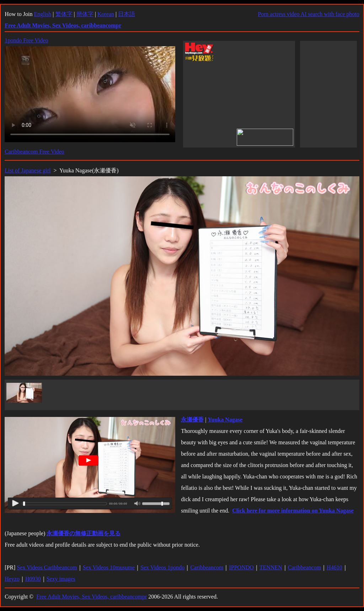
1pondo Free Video (26, 40)
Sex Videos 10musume (109, 567)
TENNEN (271, 567)
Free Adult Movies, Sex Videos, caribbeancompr (92, 597)
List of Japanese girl (28, 170)
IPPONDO (241, 567)
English (42, 14)
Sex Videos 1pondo (162, 567)
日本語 (127, 14)
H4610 (334, 567)
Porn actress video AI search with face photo (309, 14)
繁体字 (64, 14)
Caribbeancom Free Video (34, 152)
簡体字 (85, 14)
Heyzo (12, 579)
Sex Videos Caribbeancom (47, 567)
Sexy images (61, 579)
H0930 (33, 579)
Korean (106, 14)
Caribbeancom (207, 567)
